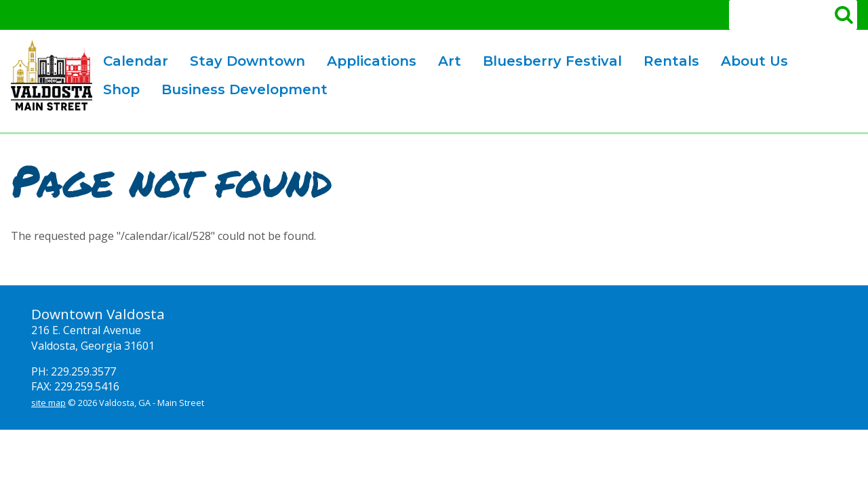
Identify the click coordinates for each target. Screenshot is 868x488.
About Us (749, 63)
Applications (367, 63)
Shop (121, 89)
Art (445, 63)
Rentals (666, 63)
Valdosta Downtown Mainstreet (52, 76)
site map (48, 403)
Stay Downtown (248, 61)
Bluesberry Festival (547, 63)
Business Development (239, 91)
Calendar (136, 61)
